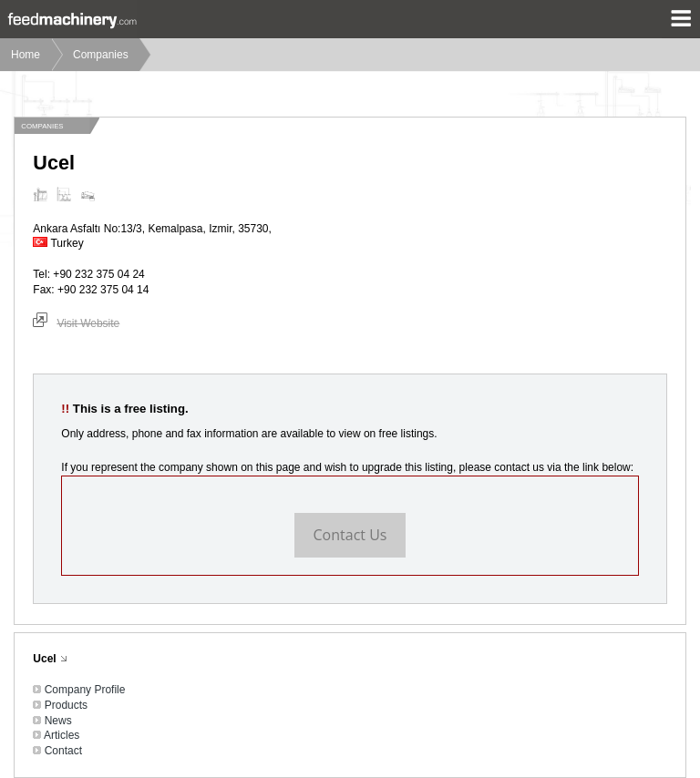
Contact (63, 751)
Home (26, 55)
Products (66, 705)
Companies (101, 55)
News (58, 721)
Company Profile (85, 690)
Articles (62, 735)
